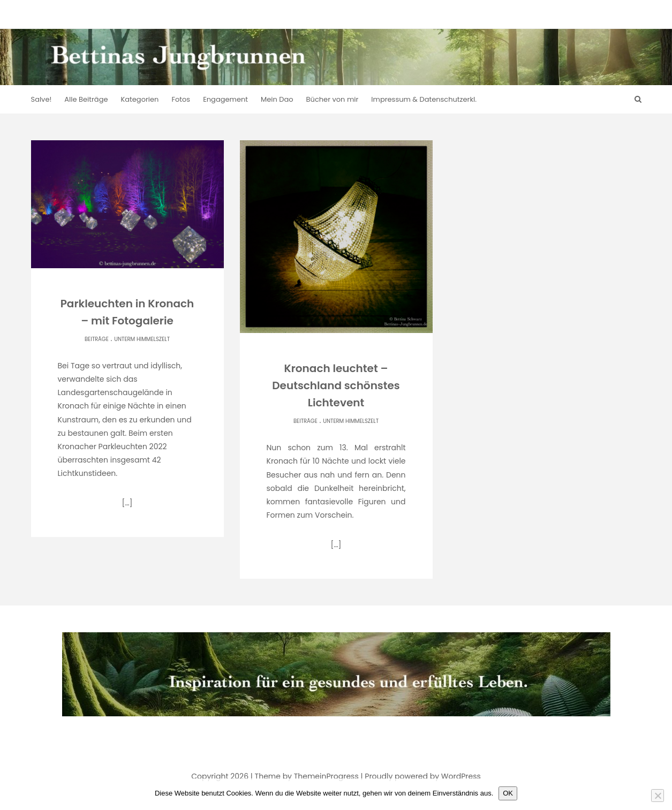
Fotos (181, 99)
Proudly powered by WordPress (422, 776)
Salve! (41, 99)
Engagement (225, 99)
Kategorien (140, 99)
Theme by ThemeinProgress (307, 776)
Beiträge (97, 339)
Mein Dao (277, 99)
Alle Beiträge (86, 99)
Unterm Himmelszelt (142, 339)
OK (508, 793)
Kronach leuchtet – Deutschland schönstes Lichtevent (336, 385)
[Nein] (658, 796)
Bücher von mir (333, 99)
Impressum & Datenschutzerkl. (424, 99)
